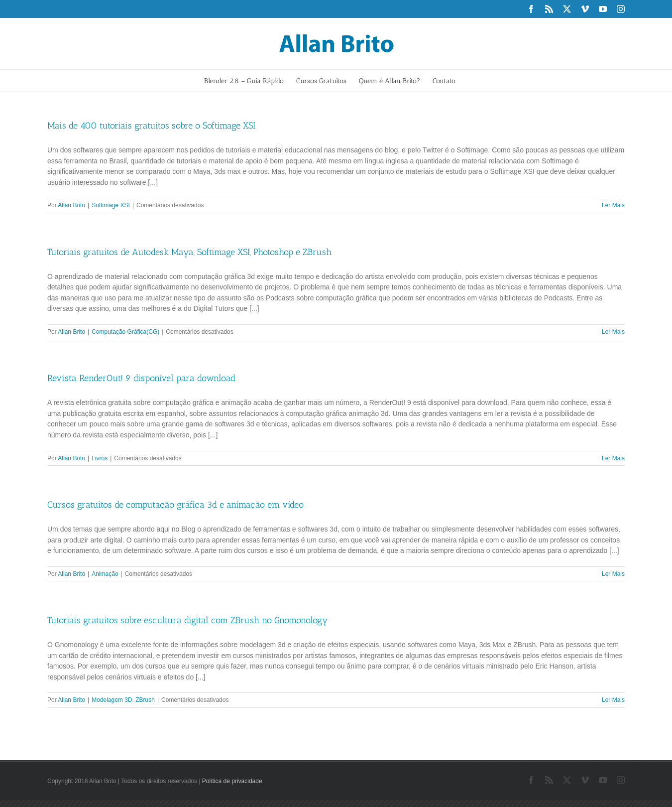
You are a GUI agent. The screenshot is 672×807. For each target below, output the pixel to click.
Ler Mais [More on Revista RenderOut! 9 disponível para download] (613, 458)
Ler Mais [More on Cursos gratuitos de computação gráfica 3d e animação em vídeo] (613, 574)
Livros (100, 458)
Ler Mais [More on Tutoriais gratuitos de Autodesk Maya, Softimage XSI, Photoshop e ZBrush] (613, 332)
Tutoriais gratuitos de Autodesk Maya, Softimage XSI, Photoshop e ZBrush (189, 252)
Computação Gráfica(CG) (125, 332)
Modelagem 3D (112, 700)
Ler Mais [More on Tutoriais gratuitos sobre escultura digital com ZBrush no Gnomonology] (613, 700)
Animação (105, 574)
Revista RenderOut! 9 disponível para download (141, 378)
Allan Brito (71, 205)
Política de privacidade (232, 781)
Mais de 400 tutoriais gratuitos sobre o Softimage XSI (151, 126)
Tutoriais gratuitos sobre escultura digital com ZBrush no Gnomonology (188, 620)
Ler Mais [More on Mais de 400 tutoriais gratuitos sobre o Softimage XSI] (613, 205)
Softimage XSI (111, 205)
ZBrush (145, 700)
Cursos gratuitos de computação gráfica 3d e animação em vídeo (175, 505)
